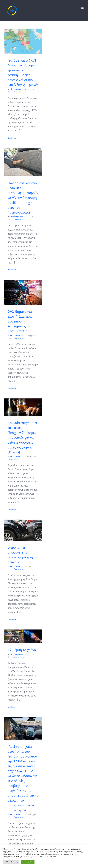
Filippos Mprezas (16, 89)
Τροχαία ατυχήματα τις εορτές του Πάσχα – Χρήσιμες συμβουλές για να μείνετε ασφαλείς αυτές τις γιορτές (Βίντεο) (22, 437)
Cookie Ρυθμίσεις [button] (11, 862)
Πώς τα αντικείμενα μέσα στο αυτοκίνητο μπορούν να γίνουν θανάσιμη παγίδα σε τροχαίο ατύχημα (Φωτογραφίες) (23, 198)
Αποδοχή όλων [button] (28, 862)
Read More (12, 138)
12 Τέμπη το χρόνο (22, 650)
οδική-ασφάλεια (19, 92)
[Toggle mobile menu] (82, 8)
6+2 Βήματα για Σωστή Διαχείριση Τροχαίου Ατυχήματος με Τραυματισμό (21, 321)
